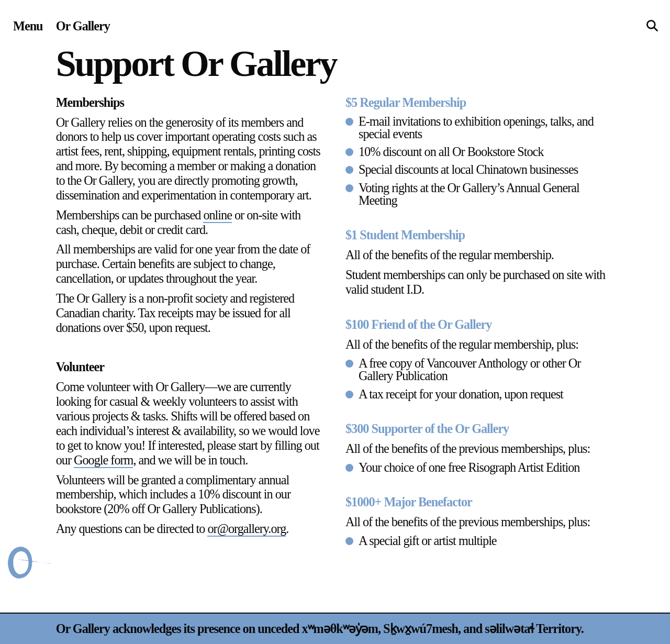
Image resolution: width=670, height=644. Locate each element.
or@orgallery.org (247, 529)
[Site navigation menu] (28, 26)
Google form (103, 460)
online (217, 215)
